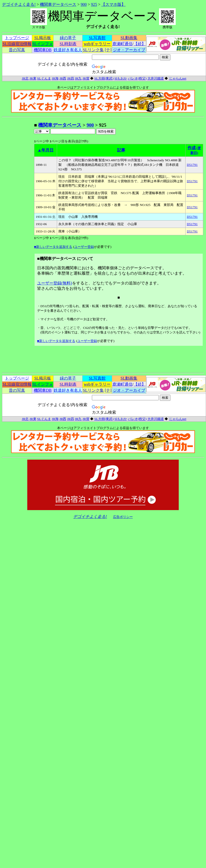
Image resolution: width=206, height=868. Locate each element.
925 (94, 4)
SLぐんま (44, 78)
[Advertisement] (18, 198)
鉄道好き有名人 (68, 50)
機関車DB (43, 50)
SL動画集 (129, 38)
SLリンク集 (93, 50)
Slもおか (121, 78)
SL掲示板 (43, 38)
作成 (192, 148)
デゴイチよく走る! (19, 4)
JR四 (71, 78)
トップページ (17, 38)
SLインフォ (43, 44)
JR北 (25, 78)
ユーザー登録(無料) (55, 283)
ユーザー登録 (84, 247)
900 (84, 4)
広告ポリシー (123, 517)
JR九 (78, 78)
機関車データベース (58, 4)
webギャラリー (97, 44)
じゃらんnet (178, 78)
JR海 (55, 78)
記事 (121, 150)
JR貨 (86, 78)
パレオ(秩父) (137, 78)
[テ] (108, 50)
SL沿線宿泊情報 (17, 44)
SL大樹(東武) (104, 78)
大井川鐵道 (156, 78)
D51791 (192, 165)
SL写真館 (97, 38)
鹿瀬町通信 (122, 44)
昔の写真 (17, 50)
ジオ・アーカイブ (129, 50)
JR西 (63, 78)
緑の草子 (68, 38)
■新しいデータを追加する (53, 247)
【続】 (140, 44)
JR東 (33, 78)
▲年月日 (46, 150)
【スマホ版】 (113, 4)
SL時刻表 (68, 44)
